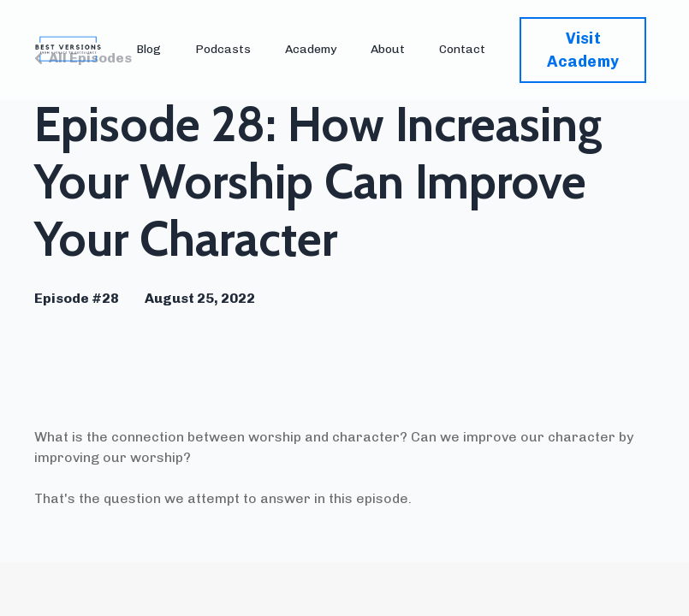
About (388, 49)
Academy (311, 49)
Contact (462, 49)
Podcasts (223, 49)
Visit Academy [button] (583, 50)
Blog (148, 49)
